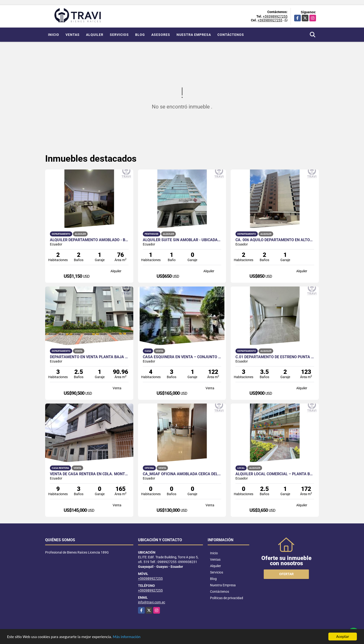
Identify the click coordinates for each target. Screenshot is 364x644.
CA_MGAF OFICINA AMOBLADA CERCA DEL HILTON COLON (182, 474)
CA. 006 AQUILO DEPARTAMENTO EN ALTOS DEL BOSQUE (275, 240)
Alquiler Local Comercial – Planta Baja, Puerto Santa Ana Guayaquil (275, 474)
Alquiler (95, 35)
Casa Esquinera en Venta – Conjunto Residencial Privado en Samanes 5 (182, 357)
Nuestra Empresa (194, 35)
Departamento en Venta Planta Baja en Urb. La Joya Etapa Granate (89, 357)
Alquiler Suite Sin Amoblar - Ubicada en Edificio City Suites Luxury (182, 240)
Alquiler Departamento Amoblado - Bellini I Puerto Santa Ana (89, 240)
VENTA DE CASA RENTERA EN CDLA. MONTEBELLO (89, 474)
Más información (127, 637)
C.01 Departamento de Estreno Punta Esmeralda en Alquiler (275, 357)
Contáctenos (231, 35)
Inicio (54, 35)
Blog (140, 35)
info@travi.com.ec (152, 602)
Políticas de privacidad (227, 598)
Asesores (161, 35)
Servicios (119, 35)
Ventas (73, 35)
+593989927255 (275, 16)
